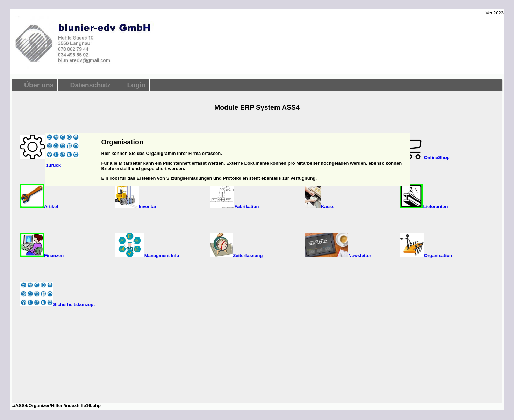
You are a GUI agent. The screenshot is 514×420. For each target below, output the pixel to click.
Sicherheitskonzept (58, 304)
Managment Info (147, 255)
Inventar (136, 207)
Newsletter (338, 255)
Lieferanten (424, 207)
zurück (53, 165)
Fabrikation (234, 207)
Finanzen (42, 255)
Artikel (39, 207)
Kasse (320, 207)
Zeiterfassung (236, 255)
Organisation (426, 255)
